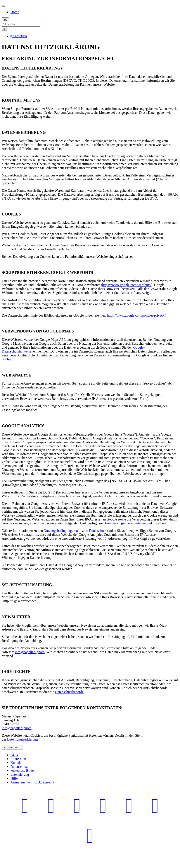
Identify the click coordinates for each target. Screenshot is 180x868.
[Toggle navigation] (3, 6)
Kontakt (16, 763)
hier (10, 359)
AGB (14, 755)
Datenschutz (98, 531)
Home (15, 12)
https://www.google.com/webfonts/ (127, 285)
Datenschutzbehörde (69, 692)
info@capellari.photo (30, 652)
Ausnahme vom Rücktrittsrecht (32, 782)
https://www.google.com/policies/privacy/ (136, 315)
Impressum (18, 759)
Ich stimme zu (12, 747)
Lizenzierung (20, 774)
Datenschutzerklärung (22, 739)
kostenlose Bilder (23, 771)
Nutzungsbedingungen (59, 531)
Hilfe (14, 778)
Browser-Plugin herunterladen (125, 523)
